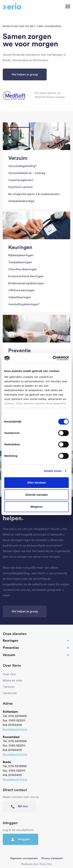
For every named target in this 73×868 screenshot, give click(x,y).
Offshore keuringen (21, 290)
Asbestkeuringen (20, 297)
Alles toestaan (36, 482)
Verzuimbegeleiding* (22, 166)
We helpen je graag (25, 74)
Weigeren (36, 507)
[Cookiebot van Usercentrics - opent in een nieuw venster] (53, 358)
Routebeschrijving (15, 729)
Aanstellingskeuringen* (24, 304)
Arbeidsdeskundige (21, 201)
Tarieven (9, 687)
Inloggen (20, 839)
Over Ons (9, 674)
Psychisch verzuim (21, 187)
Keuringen (36, 641)
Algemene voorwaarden (24, 858)
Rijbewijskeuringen (21, 255)
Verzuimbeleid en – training (27, 173)
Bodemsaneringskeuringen (26, 283)
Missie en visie (12, 681)
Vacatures (10, 693)
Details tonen (53, 471)
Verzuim (36, 655)
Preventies (36, 648)
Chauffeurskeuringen (23, 269)
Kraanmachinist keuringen (26, 276)
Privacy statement (52, 858)
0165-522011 (17, 721)
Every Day (46, 864)
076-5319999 (18, 716)
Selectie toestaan (37, 495)
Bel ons (19, 806)
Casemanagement (21, 180)
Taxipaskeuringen (20, 262)
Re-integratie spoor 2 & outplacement (34, 194)
